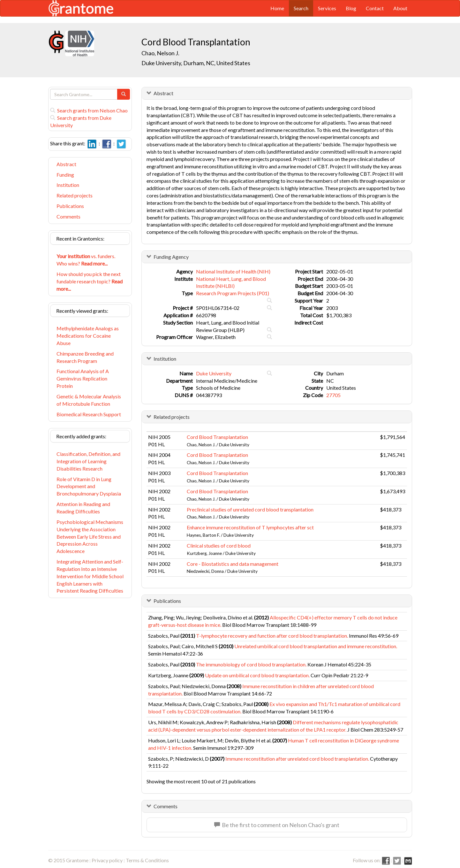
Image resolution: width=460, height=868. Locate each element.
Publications (70, 206)
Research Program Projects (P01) (233, 293)
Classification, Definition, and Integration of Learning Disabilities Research (88, 461)
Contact (375, 8)
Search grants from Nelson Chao (89, 110)
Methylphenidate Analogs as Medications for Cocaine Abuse (88, 336)
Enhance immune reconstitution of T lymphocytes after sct (250, 527)
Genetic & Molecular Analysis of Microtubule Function (89, 400)
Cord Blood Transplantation (217, 437)
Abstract (66, 164)
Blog (351, 8)
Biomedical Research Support (89, 414)
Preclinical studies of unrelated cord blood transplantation (250, 509)
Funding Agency (171, 257)
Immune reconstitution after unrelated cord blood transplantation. (297, 759)
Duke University (214, 373)
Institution (68, 185)
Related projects (75, 195)
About (400, 8)
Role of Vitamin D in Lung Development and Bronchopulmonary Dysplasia (89, 486)
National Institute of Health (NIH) (233, 271)
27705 (333, 395)
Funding (65, 175)
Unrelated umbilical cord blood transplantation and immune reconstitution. (316, 646)
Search (301, 8)
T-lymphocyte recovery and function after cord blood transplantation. (272, 636)
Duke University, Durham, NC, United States (196, 63)
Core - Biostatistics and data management (233, 564)
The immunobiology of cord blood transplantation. (251, 664)
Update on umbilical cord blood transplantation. (257, 675)
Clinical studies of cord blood (219, 545)
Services (327, 8)
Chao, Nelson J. (160, 53)
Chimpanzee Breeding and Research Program (85, 357)
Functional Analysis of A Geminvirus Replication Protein (83, 378)
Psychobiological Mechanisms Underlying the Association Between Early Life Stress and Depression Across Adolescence (90, 536)
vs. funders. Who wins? (86, 260)
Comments (68, 216)
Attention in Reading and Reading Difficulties (83, 508)
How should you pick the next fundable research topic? (90, 281)
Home (277, 8)
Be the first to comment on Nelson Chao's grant (277, 825)
